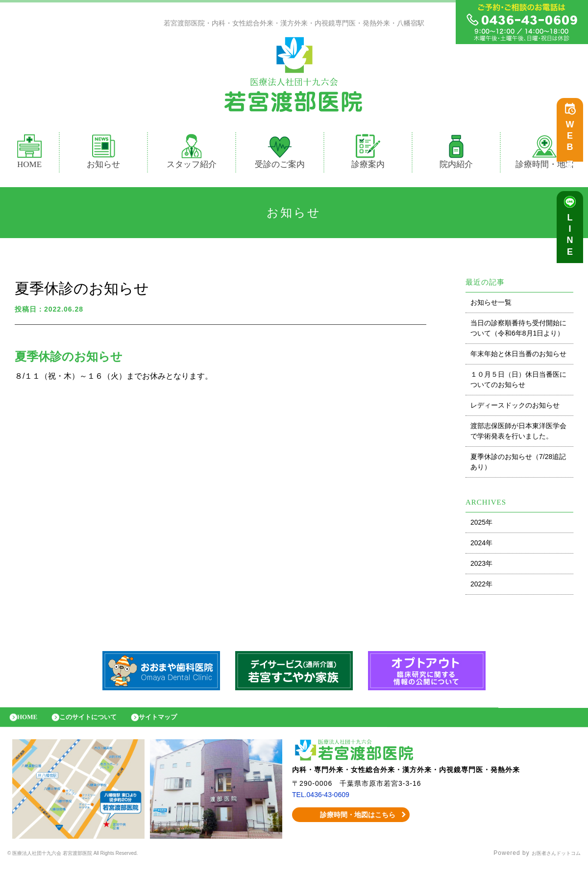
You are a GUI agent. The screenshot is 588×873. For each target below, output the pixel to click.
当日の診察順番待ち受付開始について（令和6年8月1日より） (518, 330)
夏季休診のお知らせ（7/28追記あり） (518, 464)
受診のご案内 (280, 154)
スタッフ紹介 (192, 154)
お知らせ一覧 (491, 305)
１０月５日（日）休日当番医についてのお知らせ (518, 382)
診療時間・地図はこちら (351, 822)
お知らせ (103, 154)
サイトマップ (179, 722)
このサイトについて (99, 722)
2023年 (481, 566)
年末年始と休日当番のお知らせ (518, 356)
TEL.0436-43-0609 (325, 802)
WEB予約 (572, 143)
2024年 (481, 545)
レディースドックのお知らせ (515, 408)
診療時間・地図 (545, 154)
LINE (572, 240)
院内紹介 (456, 154)
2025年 (481, 525)
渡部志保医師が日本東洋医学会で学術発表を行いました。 (518, 433)
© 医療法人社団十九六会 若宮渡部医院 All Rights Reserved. (96, 861)
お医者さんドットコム (549, 861)
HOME (29, 154)
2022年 (481, 586)
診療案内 (372, 154)
